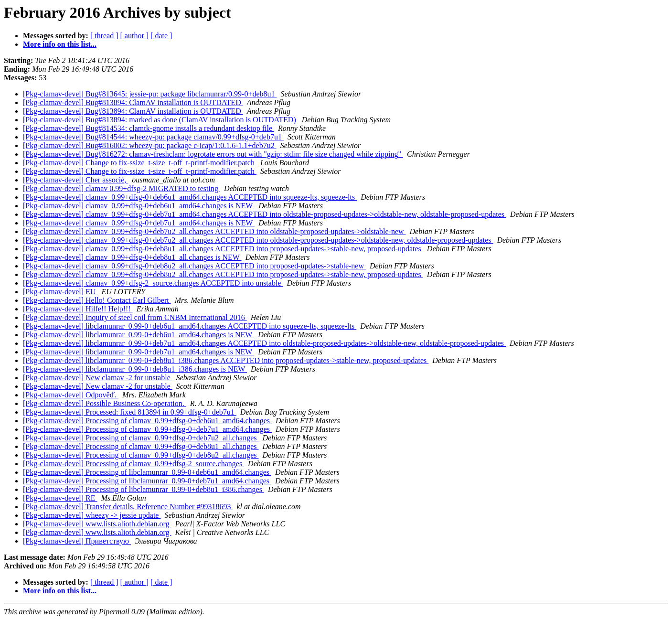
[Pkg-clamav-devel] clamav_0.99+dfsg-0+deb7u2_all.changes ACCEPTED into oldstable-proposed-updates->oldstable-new (214, 231)
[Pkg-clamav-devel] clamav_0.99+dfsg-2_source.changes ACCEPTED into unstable (153, 283)
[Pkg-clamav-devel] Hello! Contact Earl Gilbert (97, 300)
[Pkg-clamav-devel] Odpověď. (71, 395)
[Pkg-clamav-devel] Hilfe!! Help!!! (78, 309)
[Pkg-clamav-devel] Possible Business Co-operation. (105, 403)
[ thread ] (104, 36)
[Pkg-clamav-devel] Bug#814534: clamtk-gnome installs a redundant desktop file (149, 128)
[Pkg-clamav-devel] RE (60, 498)
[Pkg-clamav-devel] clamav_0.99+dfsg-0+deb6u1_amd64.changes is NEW (139, 206)
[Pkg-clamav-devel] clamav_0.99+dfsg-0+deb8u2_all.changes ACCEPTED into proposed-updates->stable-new (194, 266)
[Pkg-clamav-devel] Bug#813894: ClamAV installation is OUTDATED (133, 102)
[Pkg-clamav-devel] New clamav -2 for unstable (98, 378)
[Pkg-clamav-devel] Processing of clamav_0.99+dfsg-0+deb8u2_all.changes (141, 455)
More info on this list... (60, 44)
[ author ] (135, 36)
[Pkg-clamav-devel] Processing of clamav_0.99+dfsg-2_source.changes (133, 464)
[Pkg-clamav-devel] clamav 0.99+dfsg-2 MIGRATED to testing (122, 188)
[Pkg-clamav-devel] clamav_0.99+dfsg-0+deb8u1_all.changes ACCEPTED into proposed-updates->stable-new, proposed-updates (223, 249)
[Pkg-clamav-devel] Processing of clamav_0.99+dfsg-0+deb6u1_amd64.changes (147, 421)
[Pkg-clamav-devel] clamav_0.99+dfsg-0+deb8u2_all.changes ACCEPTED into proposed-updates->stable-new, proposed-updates (223, 274)
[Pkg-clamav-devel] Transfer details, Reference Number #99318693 (128, 507)
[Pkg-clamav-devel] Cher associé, (75, 180)
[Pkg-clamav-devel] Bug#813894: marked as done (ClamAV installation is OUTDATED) (160, 120)
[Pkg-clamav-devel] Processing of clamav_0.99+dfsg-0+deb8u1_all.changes (141, 446)
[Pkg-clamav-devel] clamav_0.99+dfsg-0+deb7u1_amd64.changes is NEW (139, 223)
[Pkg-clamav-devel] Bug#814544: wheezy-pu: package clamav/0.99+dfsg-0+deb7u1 (153, 137)
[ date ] (161, 36)
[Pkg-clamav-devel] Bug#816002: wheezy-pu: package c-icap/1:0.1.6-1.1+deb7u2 (150, 145)
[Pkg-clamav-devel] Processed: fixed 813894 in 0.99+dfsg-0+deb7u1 (130, 412)
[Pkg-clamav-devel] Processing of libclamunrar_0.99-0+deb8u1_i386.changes (144, 489)
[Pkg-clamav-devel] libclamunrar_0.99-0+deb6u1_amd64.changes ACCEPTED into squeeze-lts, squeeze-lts (190, 326)
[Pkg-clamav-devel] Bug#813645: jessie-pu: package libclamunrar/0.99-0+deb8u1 (150, 94)
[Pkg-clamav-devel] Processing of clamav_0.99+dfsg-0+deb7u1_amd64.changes (147, 429)
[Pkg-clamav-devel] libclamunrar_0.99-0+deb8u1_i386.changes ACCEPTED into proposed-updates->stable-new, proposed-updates (226, 360)
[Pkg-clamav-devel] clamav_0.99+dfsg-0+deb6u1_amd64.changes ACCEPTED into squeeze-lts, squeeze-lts (190, 197)
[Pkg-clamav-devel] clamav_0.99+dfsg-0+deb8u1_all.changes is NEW (132, 257)
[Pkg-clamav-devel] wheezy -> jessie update (92, 515)
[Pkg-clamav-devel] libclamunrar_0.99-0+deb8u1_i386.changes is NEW (135, 369)
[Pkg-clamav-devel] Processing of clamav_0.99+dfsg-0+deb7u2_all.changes (141, 438)
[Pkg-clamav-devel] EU (60, 292)
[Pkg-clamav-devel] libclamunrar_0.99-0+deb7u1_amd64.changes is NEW (139, 352)
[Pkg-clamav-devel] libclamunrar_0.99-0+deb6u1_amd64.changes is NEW (139, 335)
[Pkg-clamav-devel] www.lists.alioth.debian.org (97, 524)
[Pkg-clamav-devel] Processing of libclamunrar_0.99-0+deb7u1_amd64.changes (147, 481)
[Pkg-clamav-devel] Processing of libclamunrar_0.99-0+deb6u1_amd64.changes (147, 472)
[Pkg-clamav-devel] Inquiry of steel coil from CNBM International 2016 (135, 317)
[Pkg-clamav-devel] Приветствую (77, 541)
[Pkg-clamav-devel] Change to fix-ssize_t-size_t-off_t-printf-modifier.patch (140, 163)
